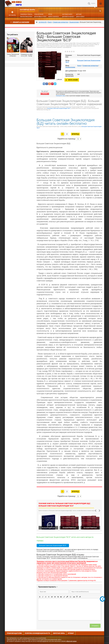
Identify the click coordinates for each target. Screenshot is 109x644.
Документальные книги (70, 17)
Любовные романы (26, 14)
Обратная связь (59, 633)
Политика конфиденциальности (37, 633)
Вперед (75, 134)
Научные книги (67, 14)
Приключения (39, 14)
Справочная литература (90, 66)
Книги (79, 66)
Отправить (95, 626)
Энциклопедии (70, 67)
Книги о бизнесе (54, 17)
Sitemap (71, 633)
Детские (79, 14)
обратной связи (71, 641)
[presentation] (40, 597)
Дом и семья (80, 17)
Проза (50, 14)
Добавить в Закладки (20, 22)
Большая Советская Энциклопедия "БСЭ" (59, 108)
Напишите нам (60, 96)
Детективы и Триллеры (42, 17)
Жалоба (45, 94)
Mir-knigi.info (20, 3)
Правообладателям (14, 633)
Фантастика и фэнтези (28, 17)
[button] (40, 597)
